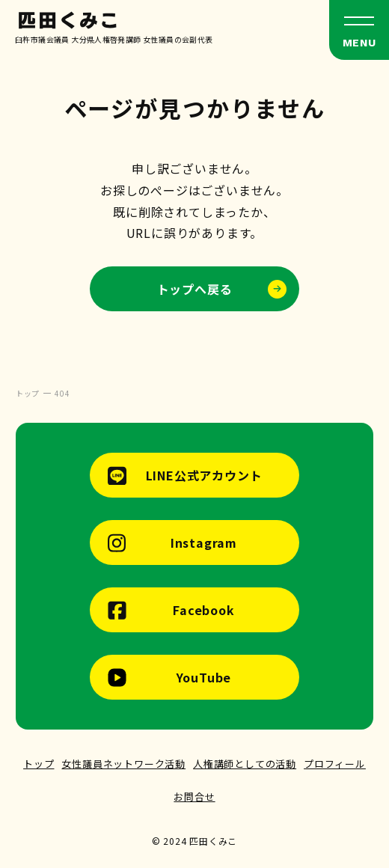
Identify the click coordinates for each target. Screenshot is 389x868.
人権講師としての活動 (245, 764)
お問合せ (194, 797)
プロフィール (335, 764)
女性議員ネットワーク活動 (123, 764)
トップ (39, 764)
